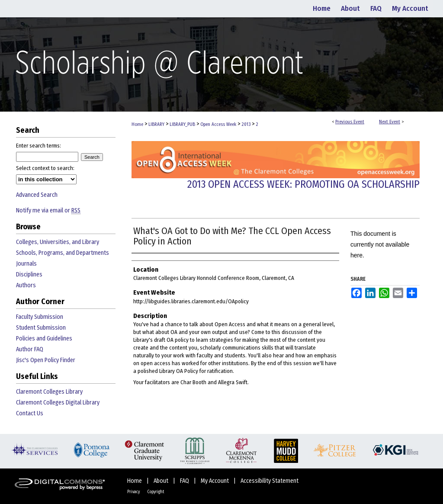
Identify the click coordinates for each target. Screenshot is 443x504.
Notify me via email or (48, 210)
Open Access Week (219, 124)
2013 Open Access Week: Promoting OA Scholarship (303, 184)
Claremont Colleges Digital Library (58, 403)
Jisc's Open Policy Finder (46, 360)
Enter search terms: (39, 146)
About (162, 481)
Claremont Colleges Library (49, 392)
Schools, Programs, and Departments (63, 253)
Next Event (390, 122)
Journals (26, 264)
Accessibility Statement (270, 481)
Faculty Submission (40, 317)
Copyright (156, 492)
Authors (26, 285)
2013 (247, 124)
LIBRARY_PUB (183, 124)
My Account (215, 481)
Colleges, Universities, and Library (58, 242)
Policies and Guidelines (44, 339)
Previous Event (350, 122)
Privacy (134, 492)
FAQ (185, 481)
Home (137, 124)
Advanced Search (37, 195)
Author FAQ (30, 349)
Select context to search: (45, 168)
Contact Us (30, 413)
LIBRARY (157, 124)
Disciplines (29, 274)
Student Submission (41, 328)
